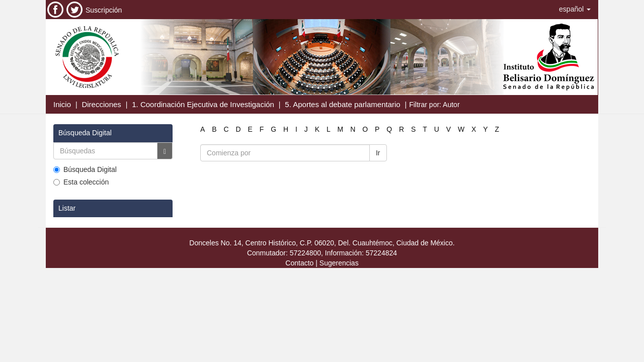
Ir (378, 153)
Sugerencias (339, 263)
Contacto (299, 263)
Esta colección (81, 182)
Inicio (62, 104)
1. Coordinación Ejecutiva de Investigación (203, 104)
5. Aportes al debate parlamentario (342, 104)
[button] (575, 9)
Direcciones (101, 104)
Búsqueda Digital (85, 169)
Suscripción (104, 10)
